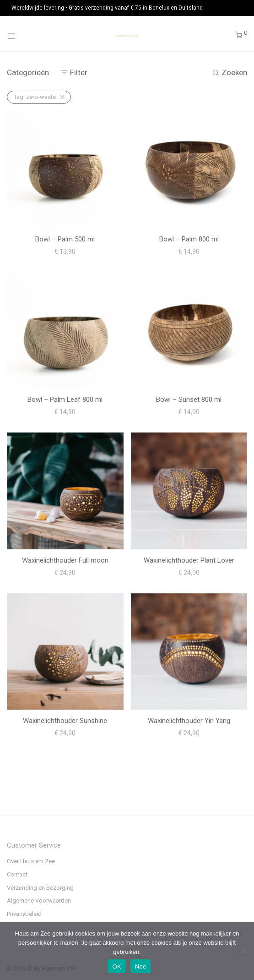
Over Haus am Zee (31, 861)
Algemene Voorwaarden (39, 901)
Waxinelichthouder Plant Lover (189, 560)
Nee (141, 966)
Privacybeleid (24, 914)
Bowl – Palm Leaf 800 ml (65, 400)
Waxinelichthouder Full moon (65, 560)
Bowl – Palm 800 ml (189, 239)
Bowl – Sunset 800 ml (189, 400)
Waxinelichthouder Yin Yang (189, 721)
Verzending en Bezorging (40, 888)
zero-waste (35, 97)
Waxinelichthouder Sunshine (65, 721)
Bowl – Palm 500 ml (65, 239)
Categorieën (28, 72)
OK (117, 966)
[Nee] (243, 951)
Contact (17, 874)
